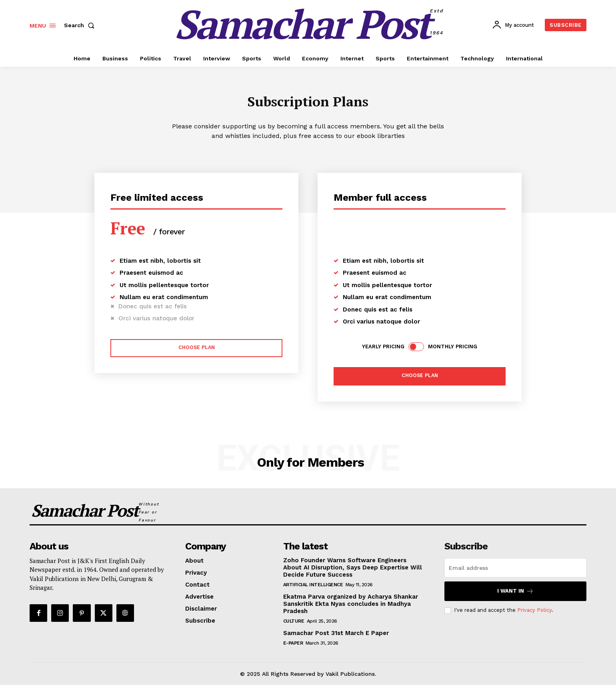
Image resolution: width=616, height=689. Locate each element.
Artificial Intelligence (313, 588)
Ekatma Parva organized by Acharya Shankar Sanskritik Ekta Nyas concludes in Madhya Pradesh (351, 607)
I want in (515, 595)
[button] (81, 25)
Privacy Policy (534, 614)
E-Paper (293, 647)
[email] (515, 571)
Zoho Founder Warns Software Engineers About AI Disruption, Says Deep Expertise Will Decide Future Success (353, 571)
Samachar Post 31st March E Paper (336, 637)
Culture (294, 625)
